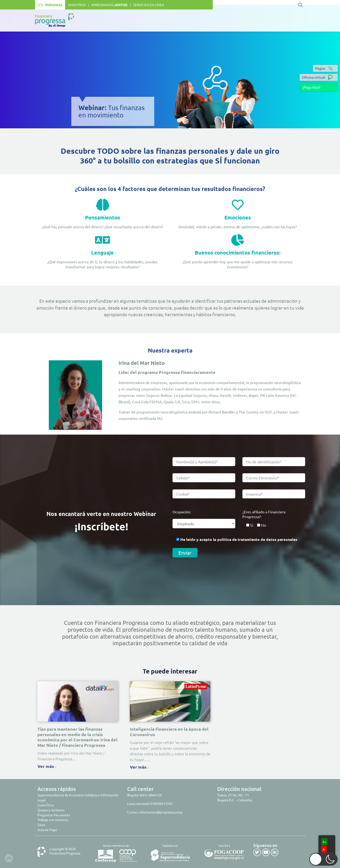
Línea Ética (46, 805)
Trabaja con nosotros (53, 820)
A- (324, 849)
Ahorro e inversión (172, 20)
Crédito (205, 20)
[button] (319, 87)
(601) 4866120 (151, 795)
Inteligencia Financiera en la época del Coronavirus (169, 732)
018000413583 (161, 803)
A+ (324, 842)
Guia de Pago (47, 830)
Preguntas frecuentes (54, 815)
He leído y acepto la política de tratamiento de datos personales (239, 539)
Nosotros (77, 5)
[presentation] (209, 573)
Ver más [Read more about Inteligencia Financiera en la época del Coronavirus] (139, 767)
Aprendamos (109, 5)
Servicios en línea (149, 5)
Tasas (41, 825)
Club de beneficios (238, 20)
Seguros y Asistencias (280, 20)
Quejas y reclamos (51, 810)
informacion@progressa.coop (161, 812)
